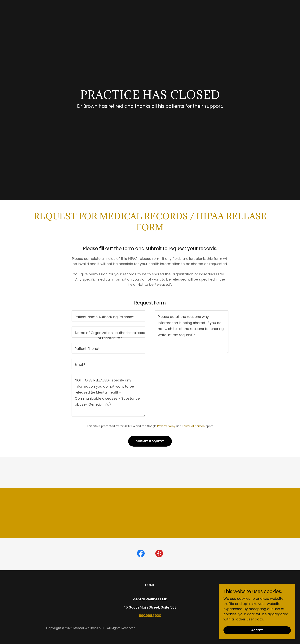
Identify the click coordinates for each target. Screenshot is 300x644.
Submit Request (150, 441)
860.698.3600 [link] (150, 616)
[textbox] (108, 316)
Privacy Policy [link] (166, 426)
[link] (141, 554)
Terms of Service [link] (193, 426)
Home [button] (150, 585)
